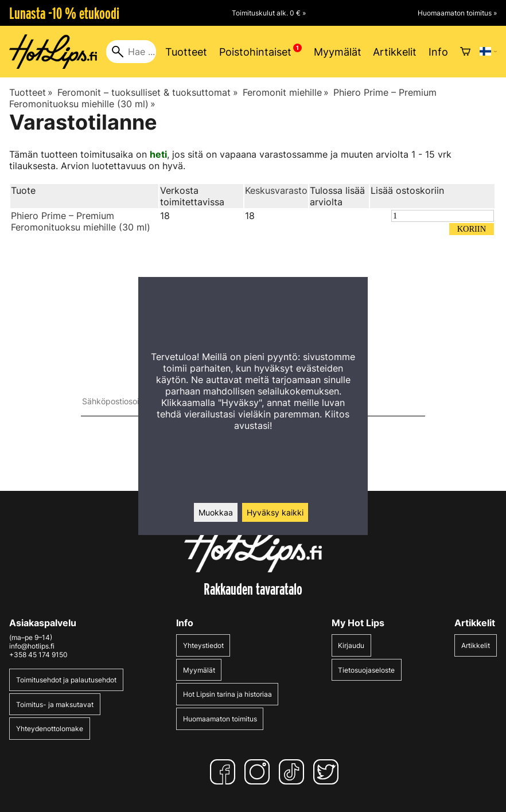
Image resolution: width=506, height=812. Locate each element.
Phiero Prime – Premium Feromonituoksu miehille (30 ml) (81, 221)
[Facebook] (225, 772)
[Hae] (131, 52)
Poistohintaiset (255, 52)
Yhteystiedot (203, 645)
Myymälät (338, 52)
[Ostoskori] (465, 52)
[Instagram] (259, 772)
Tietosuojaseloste (366, 670)
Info (438, 52)
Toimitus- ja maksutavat (55, 704)
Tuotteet (186, 52)
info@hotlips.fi (32, 646)
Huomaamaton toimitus (220, 719)
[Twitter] (328, 772)
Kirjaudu (351, 645)
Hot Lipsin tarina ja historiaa (227, 694)
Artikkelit (395, 52)
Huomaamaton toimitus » (457, 13)
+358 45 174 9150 (38, 655)
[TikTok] (294, 772)
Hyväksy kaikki (275, 512)
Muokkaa (216, 512)
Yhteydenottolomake (50, 729)
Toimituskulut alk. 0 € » (269, 13)
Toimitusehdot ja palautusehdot (66, 680)
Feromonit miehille (286, 92)
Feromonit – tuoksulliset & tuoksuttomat (147, 92)
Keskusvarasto (276, 190)
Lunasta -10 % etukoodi (64, 13)
